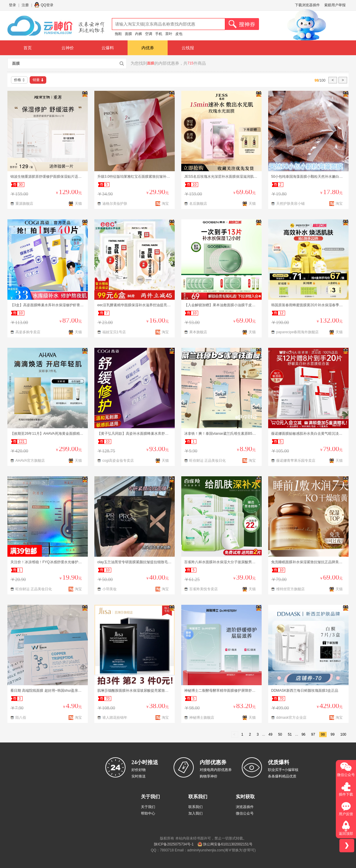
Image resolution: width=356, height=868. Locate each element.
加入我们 (196, 813)
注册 (25, 5)
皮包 (179, 34)
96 (303, 734)
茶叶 (169, 34)
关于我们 (148, 807)
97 (313, 734)
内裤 (139, 34)
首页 (28, 48)
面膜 (128, 34)
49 (270, 734)
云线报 (188, 48)
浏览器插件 (245, 807)
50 (280, 734)
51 (290, 734)
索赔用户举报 (335, 5)
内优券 (148, 48)
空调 (149, 34)
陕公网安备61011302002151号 (228, 844)
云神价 (68, 48)
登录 (12, 5)
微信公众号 (245, 813)
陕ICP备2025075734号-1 (174, 844)
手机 (159, 34)
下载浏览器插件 (307, 5)
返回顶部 (346, 834)
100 (343, 734)
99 (332, 734)
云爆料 (108, 48)
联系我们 (196, 807)
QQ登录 (47, 5)
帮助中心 (148, 813)
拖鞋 (118, 34)
